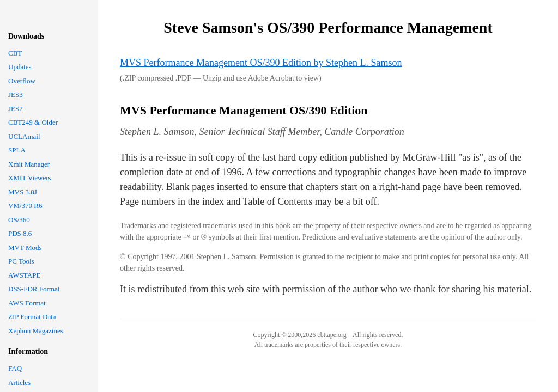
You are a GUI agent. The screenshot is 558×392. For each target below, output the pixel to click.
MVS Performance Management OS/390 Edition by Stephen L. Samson (261, 63)
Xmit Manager (29, 164)
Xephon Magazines (36, 331)
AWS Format (27, 303)
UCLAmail (24, 136)
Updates (20, 67)
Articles (19, 382)
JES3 (16, 94)
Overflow (22, 81)
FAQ (15, 368)
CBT (15, 53)
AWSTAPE (24, 275)
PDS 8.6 (20, 233)
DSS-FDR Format (34, 289)
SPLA (17, 150)
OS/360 (19, 220)
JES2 (16, 109)
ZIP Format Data (32, 317)
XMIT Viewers (30, 178)
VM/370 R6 (25, 206)
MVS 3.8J (23, 192)
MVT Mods (25, 247)
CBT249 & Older (33, 122)
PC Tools (21, 261)
